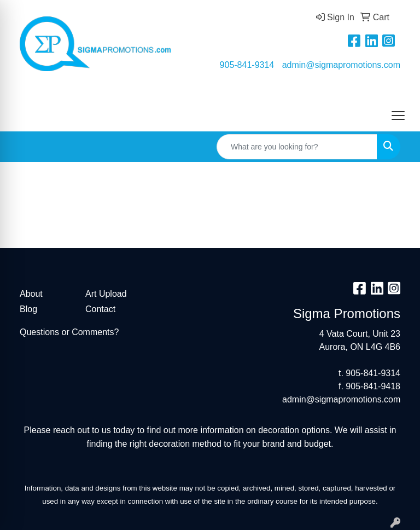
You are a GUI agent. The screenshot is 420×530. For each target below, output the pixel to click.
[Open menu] (398, 116)
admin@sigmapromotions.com (341, 65)
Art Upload (106, 294)
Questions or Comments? (69, 332)
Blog (28, 309)
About (31, 294)
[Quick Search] (297, 147)
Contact (100, 309)
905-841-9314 (247, 65)
